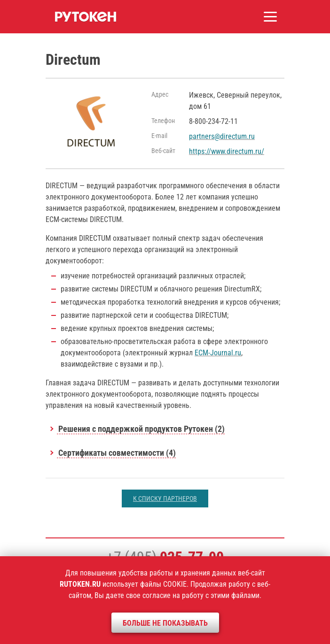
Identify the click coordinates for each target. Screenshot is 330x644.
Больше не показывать (165, 623)
